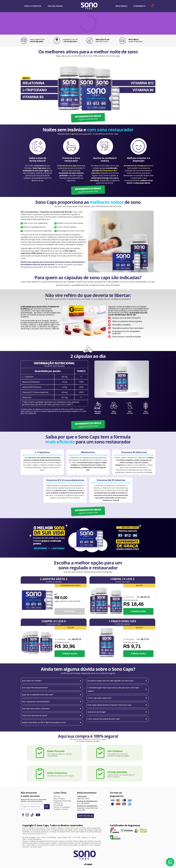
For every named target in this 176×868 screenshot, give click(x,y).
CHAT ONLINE (86, 816)
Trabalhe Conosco (61, 809)
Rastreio (57, 796)
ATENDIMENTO (140, 6)
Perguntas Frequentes (62, 801)
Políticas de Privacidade (58, 804)
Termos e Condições (62, 807)
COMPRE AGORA (138, 611)
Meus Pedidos (59, 799)
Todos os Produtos (32, 6)
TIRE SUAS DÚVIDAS (55, 6)
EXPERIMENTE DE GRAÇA (88, 117)
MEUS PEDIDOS (122, 6)
